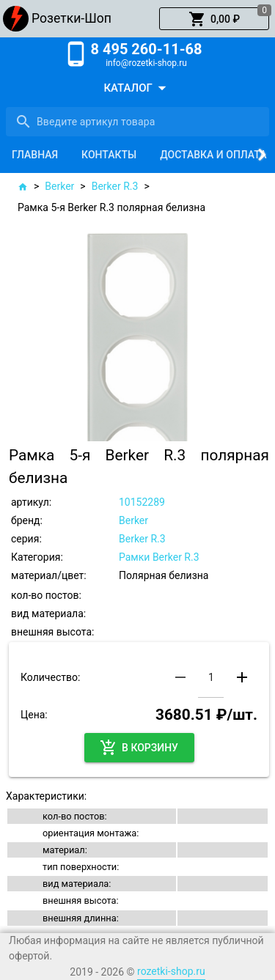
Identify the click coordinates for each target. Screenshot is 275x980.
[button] (214, 19)
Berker (59, 186)
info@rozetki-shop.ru (146, 63)
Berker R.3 (115, 186)
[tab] (35, 155)
